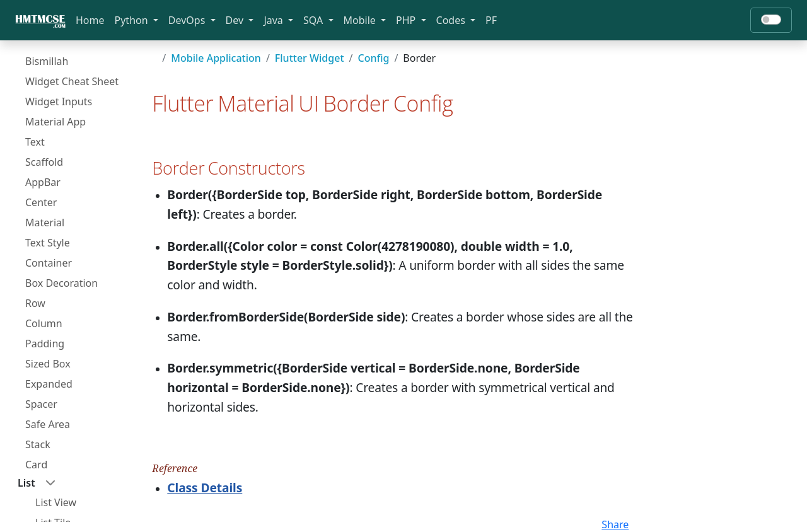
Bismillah (47, 61)
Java (275, 20)
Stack (38, 444)
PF (491, 20)
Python (133, 20)
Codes (452, 20)
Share (615, 524)
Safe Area (48, 424)
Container (49, 263)
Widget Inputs (59, 101)
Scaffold (44, 162)
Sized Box (48, 364)
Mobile (361, 20)
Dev (236, 20)
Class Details (205, 488)
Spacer (41, 404)
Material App (55, 122)
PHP (407, 20)
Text (35, 142)
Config (373, 58)
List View (56, 502)
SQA (314, 20)
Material (45, 223)
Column (44, 323)
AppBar (43, 182)
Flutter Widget (310, 58)
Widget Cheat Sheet (72, 81)
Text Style (48, 243)
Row (35, 303)
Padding (45, 344)
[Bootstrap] (40, 20)
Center (41, 202)
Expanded (49, 384)
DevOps (188, 20)
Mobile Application (216, 58)
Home (90, 20)
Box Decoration (61, 283)
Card (36, 465)
